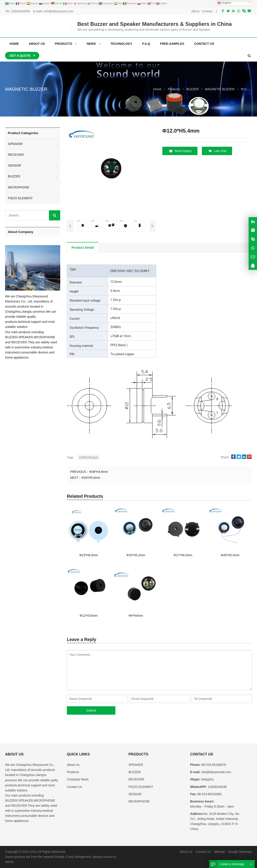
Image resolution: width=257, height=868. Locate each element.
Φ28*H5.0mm (91, 478)
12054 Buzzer (88, 457)
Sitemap (219, 852)
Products (73, 772)
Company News (78, 779)
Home (14, 44)
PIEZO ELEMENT (20, 198)
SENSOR (14, 165)
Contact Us (74, 787)
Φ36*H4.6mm (98, 472)
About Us (73, 765)
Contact (207, 11)
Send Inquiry (181, 151)
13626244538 (20, 11)
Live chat (218, 151)
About (195, 11)
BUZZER (14, 176)
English (224, 3)
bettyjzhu (207, 779)
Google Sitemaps (240, 852)
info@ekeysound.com (59, 11)
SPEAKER (15, 144)
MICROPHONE (19, 187)
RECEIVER (16, 155)
